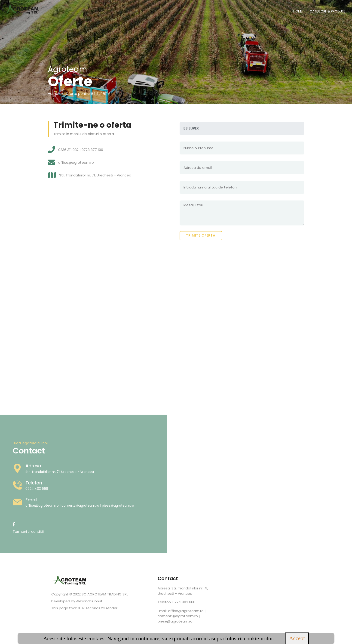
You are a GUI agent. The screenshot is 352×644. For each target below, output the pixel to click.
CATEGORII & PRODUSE (328, 11)
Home (53, 94)
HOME (298, 11)
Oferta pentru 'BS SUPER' (86, 94)
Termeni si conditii (21, 532)
